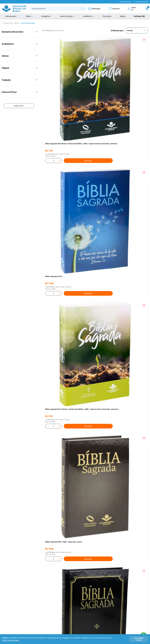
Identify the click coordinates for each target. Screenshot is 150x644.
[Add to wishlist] (73, 40)
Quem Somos (7, 589)
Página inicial (8, 23)
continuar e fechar (139, 639)
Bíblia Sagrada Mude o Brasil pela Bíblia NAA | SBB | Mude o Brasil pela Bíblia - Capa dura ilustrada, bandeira (59, 378)
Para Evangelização (28, 23)
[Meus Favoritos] (114, 9)
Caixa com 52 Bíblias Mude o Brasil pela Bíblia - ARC (95, 439)
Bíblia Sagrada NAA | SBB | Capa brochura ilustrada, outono (94, 378)
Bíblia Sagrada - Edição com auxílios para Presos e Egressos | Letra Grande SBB (58, 500)
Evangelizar (47, 16)
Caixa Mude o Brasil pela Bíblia (129, 377)
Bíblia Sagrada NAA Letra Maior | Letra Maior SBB (94, 256)
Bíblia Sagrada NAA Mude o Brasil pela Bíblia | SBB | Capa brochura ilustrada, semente (58, 74)
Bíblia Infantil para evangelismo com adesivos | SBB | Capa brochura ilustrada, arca (58, 257)
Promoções (107, 16)
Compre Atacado (124, 2)
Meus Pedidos (57, 593)
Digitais (123, 16)
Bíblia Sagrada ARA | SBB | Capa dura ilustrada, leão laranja (130, 439)
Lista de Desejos (58, 598)
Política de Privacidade (10, 640)
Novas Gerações (67, 16)
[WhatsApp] (94, 9)
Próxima (106, 532)
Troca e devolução (28, 598)
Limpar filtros (19, 106)
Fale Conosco (78, 589)
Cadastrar (125, 570)
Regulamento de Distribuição (32, 593)
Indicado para (12, 16)
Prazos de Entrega (28, 602)
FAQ (3, 593)
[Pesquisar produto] (83, 9)
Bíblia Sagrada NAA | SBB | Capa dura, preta (58, 135)
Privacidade (25, 589)
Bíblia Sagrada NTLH (89, 72)
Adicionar (69, 89)
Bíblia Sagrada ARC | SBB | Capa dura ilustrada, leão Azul (130, 317)
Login (54, 589)
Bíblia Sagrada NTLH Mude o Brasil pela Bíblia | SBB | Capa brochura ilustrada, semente (131, 74)
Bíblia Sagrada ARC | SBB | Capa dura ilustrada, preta (94, 135)
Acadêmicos (89, 16)
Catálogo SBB (139, 16)
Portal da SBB (7, 598)
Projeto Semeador (141, 2)
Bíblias (30, 16)
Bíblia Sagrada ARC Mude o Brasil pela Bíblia (130, 135)
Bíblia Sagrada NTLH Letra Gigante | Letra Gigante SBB (57, 317)
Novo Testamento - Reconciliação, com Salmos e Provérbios (95, 195)
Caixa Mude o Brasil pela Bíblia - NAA (130, 500)
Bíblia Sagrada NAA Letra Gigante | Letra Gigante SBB (130, 195)
